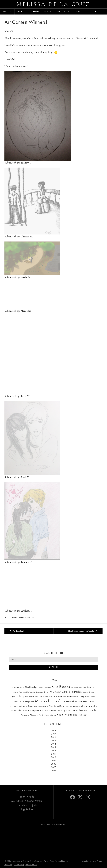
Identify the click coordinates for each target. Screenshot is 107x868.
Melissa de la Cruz (54, 4)
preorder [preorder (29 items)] (68, 706)
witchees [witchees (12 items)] (53, 715)
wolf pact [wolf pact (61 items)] (82, 715)
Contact (97, 11)
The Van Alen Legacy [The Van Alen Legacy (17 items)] (58, 711)
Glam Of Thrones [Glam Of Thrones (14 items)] (88, 692)
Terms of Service (62, 861)
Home (7, 11)
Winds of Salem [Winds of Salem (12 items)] (44, 715)
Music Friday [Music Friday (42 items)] (28, 706)
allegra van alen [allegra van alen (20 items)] (18, 687)
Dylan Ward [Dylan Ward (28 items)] (49, 692)
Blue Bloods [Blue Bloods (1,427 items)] (61, 687)
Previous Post (16, 631)
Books (22, 11)
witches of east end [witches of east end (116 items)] (67, 715)
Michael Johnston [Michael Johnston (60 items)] (74, 701)
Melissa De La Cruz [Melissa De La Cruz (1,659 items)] (50, 701)
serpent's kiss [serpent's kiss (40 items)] (17, 710)
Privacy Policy (49, 861)
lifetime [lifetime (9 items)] (93, 696)
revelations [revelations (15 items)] (76, 706)
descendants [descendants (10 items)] (40, 692)
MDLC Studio (42, 11)
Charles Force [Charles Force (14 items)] (18, 692)
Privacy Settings (31, 864)
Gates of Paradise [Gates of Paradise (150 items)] (72, 692)
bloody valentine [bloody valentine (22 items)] (44, 687)
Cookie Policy (19, 864)
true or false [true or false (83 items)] (78, 710)
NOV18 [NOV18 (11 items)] (46, 706)
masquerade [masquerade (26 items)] (29, 702)
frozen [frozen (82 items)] (58, 692)
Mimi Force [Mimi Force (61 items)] (88, 701)
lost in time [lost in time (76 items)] (19, 702)
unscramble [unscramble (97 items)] (90, 710)
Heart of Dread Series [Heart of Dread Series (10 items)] (46, 696)
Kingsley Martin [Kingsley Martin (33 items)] (84, 696)
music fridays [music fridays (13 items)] (38, 706)
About (80, 11)
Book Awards (27, 797)
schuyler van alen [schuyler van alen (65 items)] (89, 706)
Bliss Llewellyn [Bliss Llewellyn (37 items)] (31, 687)
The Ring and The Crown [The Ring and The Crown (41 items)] (39, 710)
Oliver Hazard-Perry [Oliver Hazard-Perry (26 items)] (56, 706)
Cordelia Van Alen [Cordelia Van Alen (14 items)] (29, 692)
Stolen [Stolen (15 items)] (25, 711)
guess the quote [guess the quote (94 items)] (20, 696)
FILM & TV (63, 11)
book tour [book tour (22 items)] (91, 687)
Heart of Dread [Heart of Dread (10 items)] (34, 696)
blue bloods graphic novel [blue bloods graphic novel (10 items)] (79, 687)
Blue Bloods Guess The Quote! (83, 631)
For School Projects (27, 805)
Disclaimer (8, 864)
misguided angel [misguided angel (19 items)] (16, 706)
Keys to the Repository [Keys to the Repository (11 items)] (70, 696)
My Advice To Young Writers (27, 801)
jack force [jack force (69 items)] (58, 696)
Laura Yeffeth (97, 861)
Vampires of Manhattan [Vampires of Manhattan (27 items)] (30, 715)
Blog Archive (27, 809)
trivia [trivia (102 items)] (69, 710)
